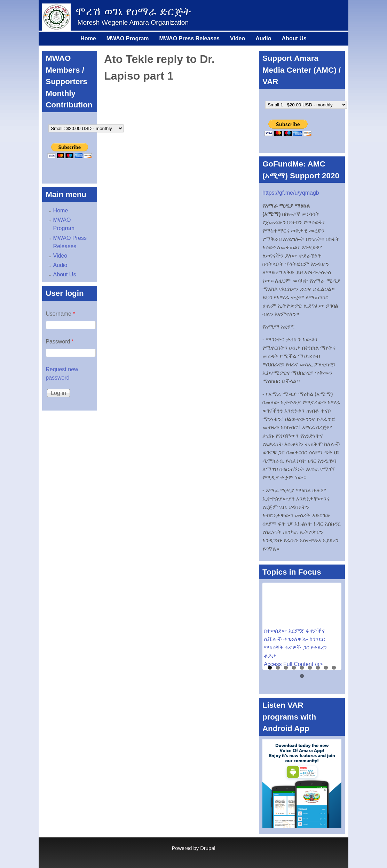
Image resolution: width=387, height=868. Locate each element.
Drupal (208, 848)
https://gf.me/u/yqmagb (291, 193)
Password (60, 342)
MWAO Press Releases (189, 38)
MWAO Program (128, 38)
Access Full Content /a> (293, 664)
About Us (294, 38)
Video (238, 38)
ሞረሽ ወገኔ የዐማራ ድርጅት (133, 11)
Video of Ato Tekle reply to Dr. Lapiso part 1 (178, 134)
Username (60, 314)
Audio (263, 38)
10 (302, 676)
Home (88, 38)
